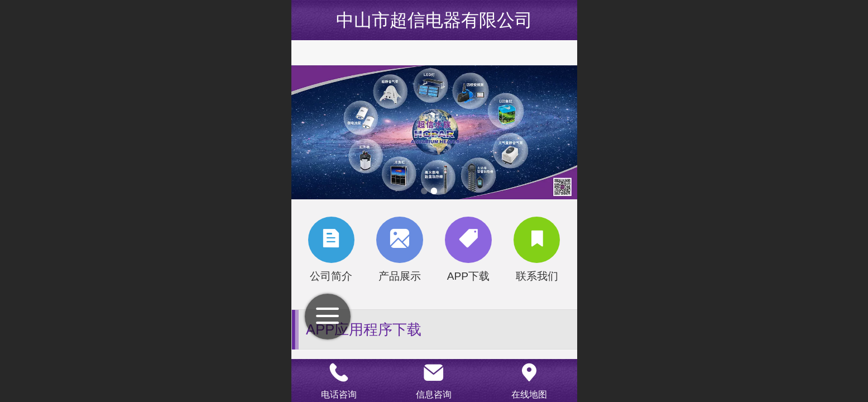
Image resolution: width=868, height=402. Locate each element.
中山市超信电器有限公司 (434, 20)
